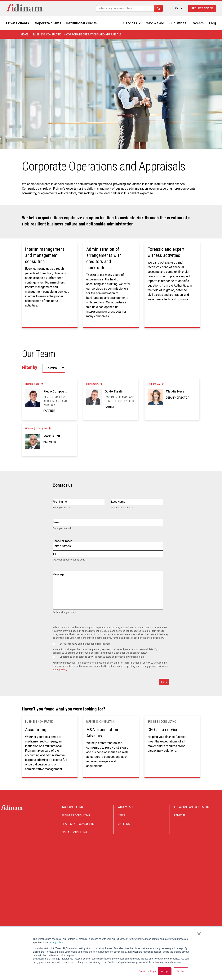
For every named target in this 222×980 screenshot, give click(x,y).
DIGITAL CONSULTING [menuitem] (74, 832)
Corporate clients (47, 23)
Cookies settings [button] (147, 971)
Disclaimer (155, 905)
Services (132, 23)
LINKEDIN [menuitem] (180, 815)
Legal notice (210, 905)
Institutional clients (81, 23)
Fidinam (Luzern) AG (36, 429)
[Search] (125, 8)
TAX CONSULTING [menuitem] (72, 807)
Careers (198, 23)
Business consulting (47, 34)
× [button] (199, 934)
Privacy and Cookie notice (182, 905)
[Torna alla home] (24, 8)
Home (25, 34)
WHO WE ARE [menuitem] (126, 807)
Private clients (18, 23)
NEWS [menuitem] (122, 815)
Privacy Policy (60, 670)
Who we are (155, 23)
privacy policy (56, 943)
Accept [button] (165, 971)
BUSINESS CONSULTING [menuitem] (76, 815)
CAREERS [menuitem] (124, 824)
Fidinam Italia (32, 384)
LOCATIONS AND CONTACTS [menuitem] (192, 807)
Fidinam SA (92, 384)
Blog (213, 23)
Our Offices (178, 23)
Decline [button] (181, 971)
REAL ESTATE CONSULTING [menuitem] (78, 824)
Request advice (202, 8)
